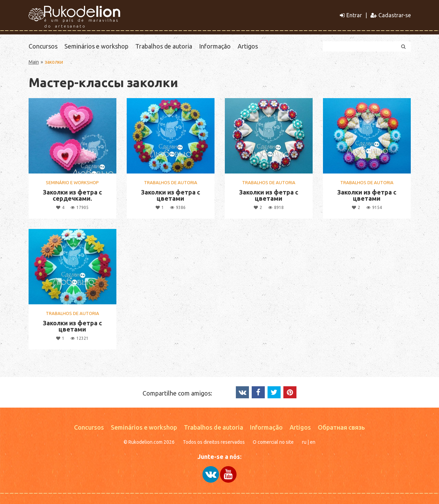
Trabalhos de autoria (164, 46)
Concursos (43, 46)
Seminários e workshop (96, 46)
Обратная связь (341, 427)
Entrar (351, 15)
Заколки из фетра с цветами (170, 195)
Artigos (248, 46)
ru (304, 442)
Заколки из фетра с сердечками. (72, 195)
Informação (215, 46)
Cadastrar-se (391, 15)
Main (34, 62)
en (313, 442)
